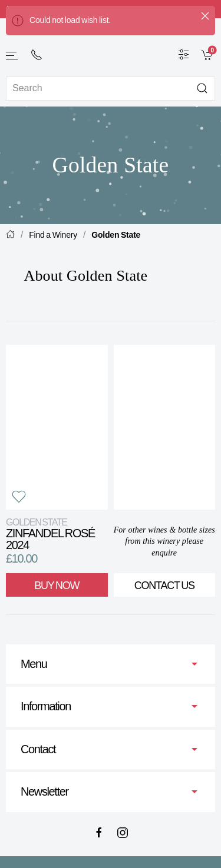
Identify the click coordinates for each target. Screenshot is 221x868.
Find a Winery (53, 235)
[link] (208, 54)
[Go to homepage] (111, 46)
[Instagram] (123, 833)
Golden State (116, 235)
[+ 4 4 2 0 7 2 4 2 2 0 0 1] (37, 55)
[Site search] (111, 89)
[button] (12, 56)
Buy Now (57, 586)
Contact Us (164, 586)
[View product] (57, 427)
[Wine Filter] (184, 54)
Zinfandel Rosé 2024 (50, 534)
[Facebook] (99, 833)
